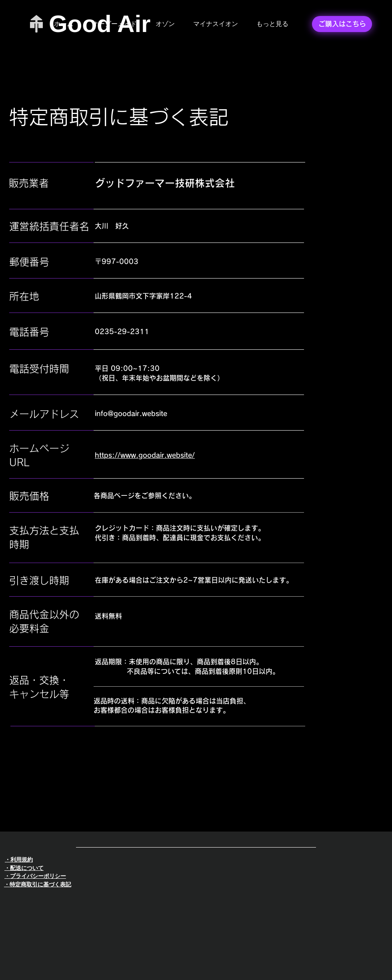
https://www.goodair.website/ (145, 455)
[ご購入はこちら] (342, 24)
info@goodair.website (131, 414)
